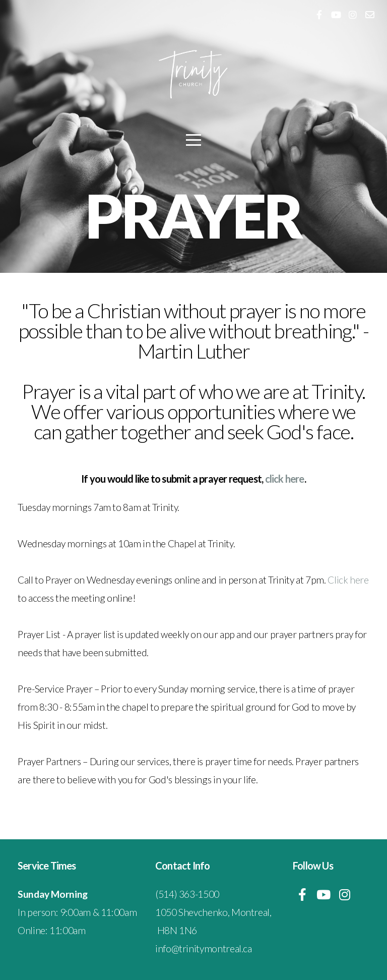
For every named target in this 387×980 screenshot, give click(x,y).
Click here (348, 580)
